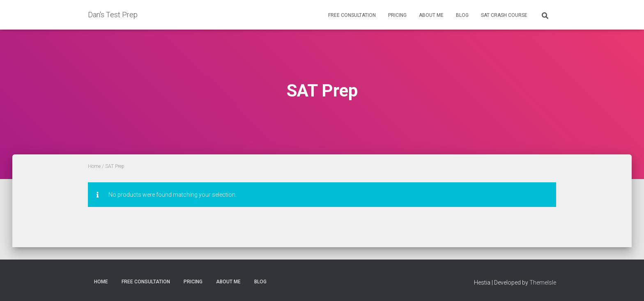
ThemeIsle (543, 283)
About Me (431, 15)
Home (94, 166)
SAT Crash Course (504, 15)
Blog (462, 15)
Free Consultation (352, 15)
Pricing (397, 15)
